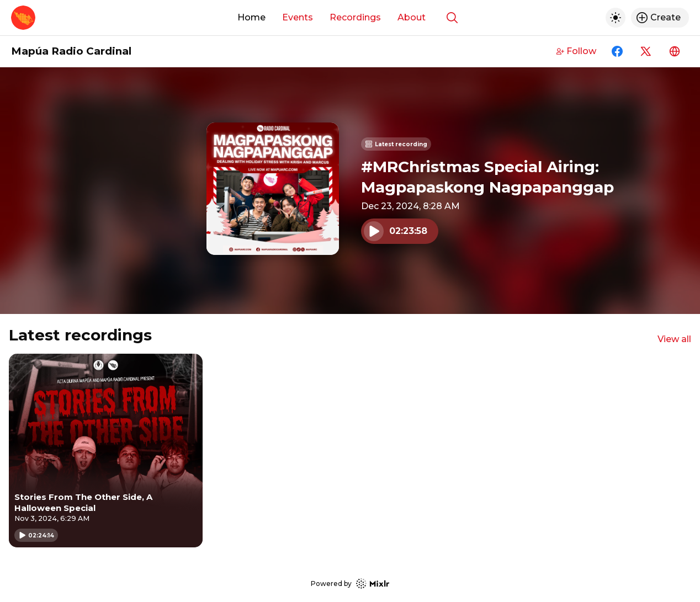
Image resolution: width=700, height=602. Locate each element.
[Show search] (452, 18)
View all (674, 339)
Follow (576, 51)
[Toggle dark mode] (616, 18)
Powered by (350, 584)
